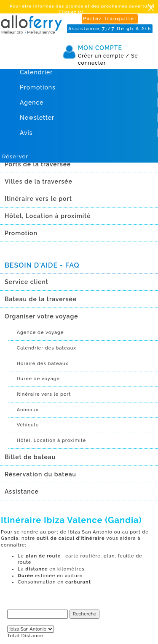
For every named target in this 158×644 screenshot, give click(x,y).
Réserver (15, 156)
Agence (32, 103)
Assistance (22, 492)
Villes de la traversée (39, 181)
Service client (27, 282)
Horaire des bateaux (43, 364)
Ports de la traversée (38, 164)
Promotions (38, 87)
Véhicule (28, 425)
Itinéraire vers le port (38, 199)
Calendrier (36, 72)
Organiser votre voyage (42, 316)
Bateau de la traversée (41, 299)
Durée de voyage (38, 379)
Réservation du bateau (40, 474)
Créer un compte (104, 56)
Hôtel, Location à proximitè (48, 216)
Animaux (28, 410)
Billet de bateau (30, 457)
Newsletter (37, 118)
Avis (26, 133)
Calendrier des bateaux (47, 348)
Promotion (21, 233)
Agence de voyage (40, 333)
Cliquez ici (71, 12)
